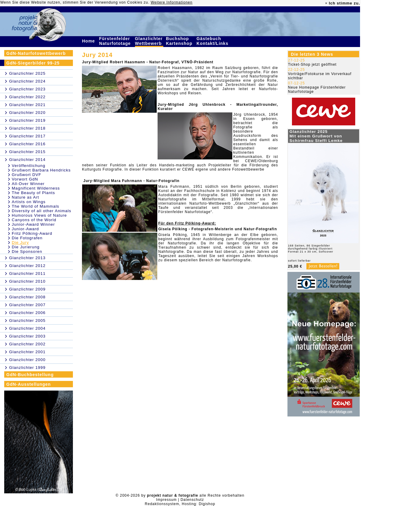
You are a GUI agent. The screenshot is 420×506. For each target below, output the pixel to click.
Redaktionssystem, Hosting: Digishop (180, 504)
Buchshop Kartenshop (180, 41)
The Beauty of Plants (33, 193)
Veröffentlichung (28, 166)
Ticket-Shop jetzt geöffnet (312, 64)
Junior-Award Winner (33, 224)
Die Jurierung (26, 247)
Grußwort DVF (27, 175)
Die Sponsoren (27, 251)
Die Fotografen (27, 238)
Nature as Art (25, 197)
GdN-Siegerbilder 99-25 (33, 63)
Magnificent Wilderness (36, 188)
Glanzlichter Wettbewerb (149, 41)
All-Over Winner (28, 184)
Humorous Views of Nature (39, 215)
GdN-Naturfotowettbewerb (36, 53)
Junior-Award (25, 229)
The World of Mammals (36, 206)
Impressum (166, 500)
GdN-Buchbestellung (30, 375)
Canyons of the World (34, 220)
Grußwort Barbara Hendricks (41, 170)
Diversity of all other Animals (41, 211)
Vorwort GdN (25, 179)
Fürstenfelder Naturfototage (116, 41)
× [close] (326, 3)
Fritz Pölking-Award (32, 233)
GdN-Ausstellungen (29, 384)
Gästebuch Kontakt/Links (213, 41)
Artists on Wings (29, 202)
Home (89, 41)
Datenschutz (192, 500)
